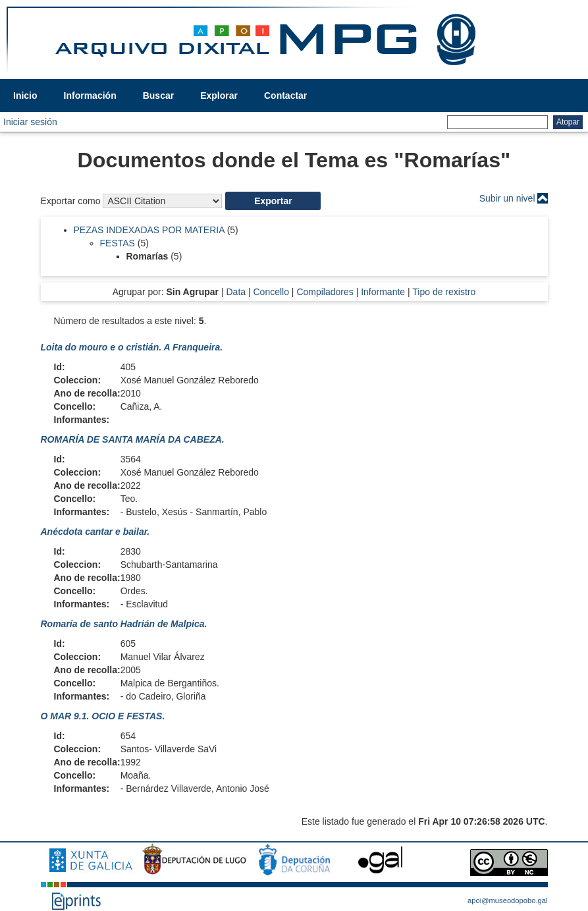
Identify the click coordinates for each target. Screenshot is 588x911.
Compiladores (325, 292)
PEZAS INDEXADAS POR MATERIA (149, 230)
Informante (383, 292)
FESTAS (118, 243)
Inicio (25, 96)
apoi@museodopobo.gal (507, 900)
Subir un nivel (507, 198)
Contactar (285, 96)
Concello (271, 292)
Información (90, 96)
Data (236, 292)
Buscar (158, 96)
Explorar (219, 96)
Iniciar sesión (30, 122)
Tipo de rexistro (444, 292)
